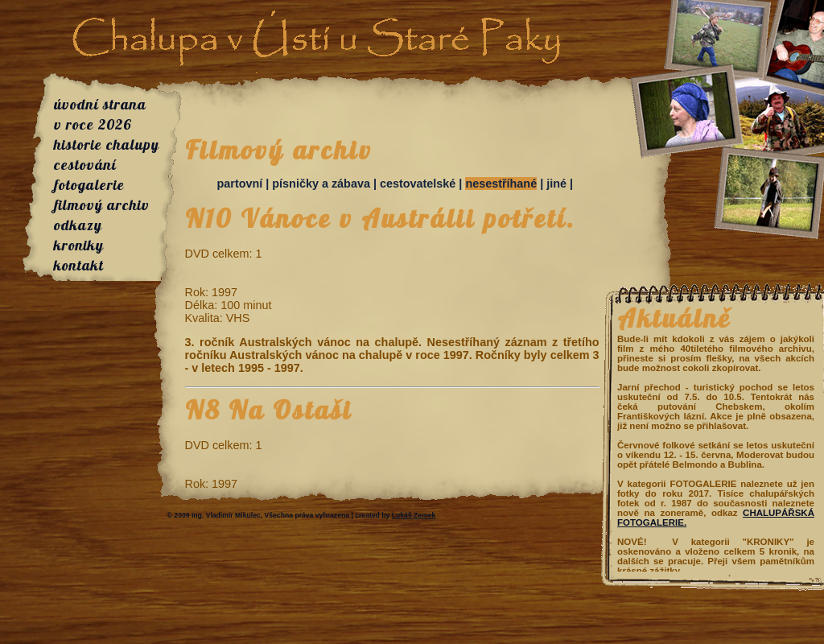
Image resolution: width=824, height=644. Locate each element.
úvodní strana (100, 104)
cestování (85, 165)
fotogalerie (89, 185)
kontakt (79, 265)
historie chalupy (107, 144)
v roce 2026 (93, 124)
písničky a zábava (321, 184)
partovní (240, 184)
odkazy (78, 225)
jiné (556, 184)
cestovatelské (418, 184)
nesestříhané (501, 184)
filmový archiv (102, 205)
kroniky (79, 245)
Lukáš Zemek (414, 515)
